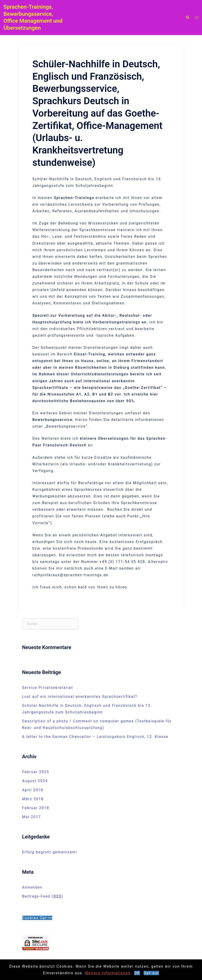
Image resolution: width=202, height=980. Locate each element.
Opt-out (151, 973)
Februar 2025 (36, 772)
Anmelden (32, 887)
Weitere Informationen (108, 973)
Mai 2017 (32, 817)
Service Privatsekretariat (48, 688)
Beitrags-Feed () (43, 896)
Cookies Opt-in (37, 918)
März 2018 (33, 799)
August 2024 (35, 781)
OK (137, 973)
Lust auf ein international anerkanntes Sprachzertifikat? (80, 697)
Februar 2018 (36, 808)
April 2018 (33, 790)
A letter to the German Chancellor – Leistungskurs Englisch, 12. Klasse (95, 737)
